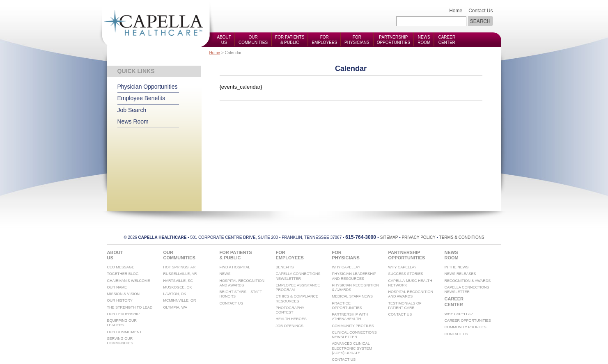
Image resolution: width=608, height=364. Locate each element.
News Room (133, 121)
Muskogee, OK (178, 287)
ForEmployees (324, 40)
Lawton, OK (175, 294)
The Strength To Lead (130, 307)
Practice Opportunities (347, 306)
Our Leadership (124, 314)
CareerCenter (447, 40)
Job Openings (290, 326)
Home (456, 11)
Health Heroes (291, 319)
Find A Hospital (235, 267)
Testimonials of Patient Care (405, 306)
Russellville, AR (180, 274)
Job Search (132, 110)
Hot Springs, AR (180, 267)
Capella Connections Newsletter (298, 276)
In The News (457, 267)
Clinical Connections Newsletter (354, 335)
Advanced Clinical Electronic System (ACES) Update (352, 348)
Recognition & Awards (468, 281)
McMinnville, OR (180, 300)
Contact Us (481, 11)
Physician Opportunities (148, 87)
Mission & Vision (124, 294)
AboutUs (224, 40)
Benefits (285, 267)
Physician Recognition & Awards (356, 287)
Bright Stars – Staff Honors (241, 294)
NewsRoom (424, 40)
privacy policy (418, 237)
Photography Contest (290, 310)
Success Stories (406, 274)
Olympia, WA (176, 307)
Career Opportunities (468, 321)
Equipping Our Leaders (122, 323)
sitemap (389, 237)
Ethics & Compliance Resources (297, 299)
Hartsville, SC (178, 281)
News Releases (460, 274)
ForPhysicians (357, 40)
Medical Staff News (353, 296)
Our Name (117, 287)
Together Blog (123, 274)
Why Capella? (346, 267)
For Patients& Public (290, 40)
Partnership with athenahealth (350, 317)
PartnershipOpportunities (394, 40)
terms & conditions (462, 237)
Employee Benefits (141, 98)
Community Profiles (353, 326)
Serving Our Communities (120, 341)
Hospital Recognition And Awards (242, 283)
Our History (120, 300)
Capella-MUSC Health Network (410, 283)
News (225, 274)
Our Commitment (125, 332)
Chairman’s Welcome (129, 281)
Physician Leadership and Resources (354, 276)
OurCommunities (253, 40)
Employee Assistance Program (298, 287)
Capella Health (156, 24)
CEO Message (121, 267)
